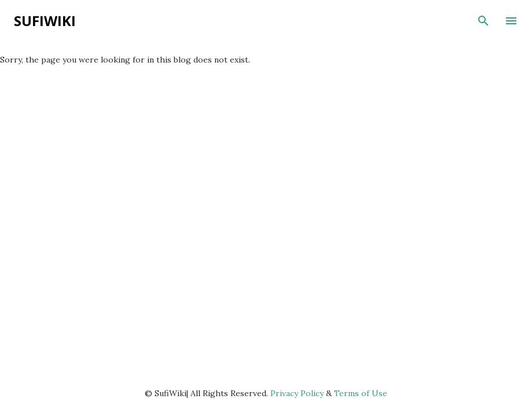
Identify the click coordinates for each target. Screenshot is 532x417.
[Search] (483, 21)
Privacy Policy (297, 393)
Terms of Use (361, 393)
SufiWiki (45, 21)
